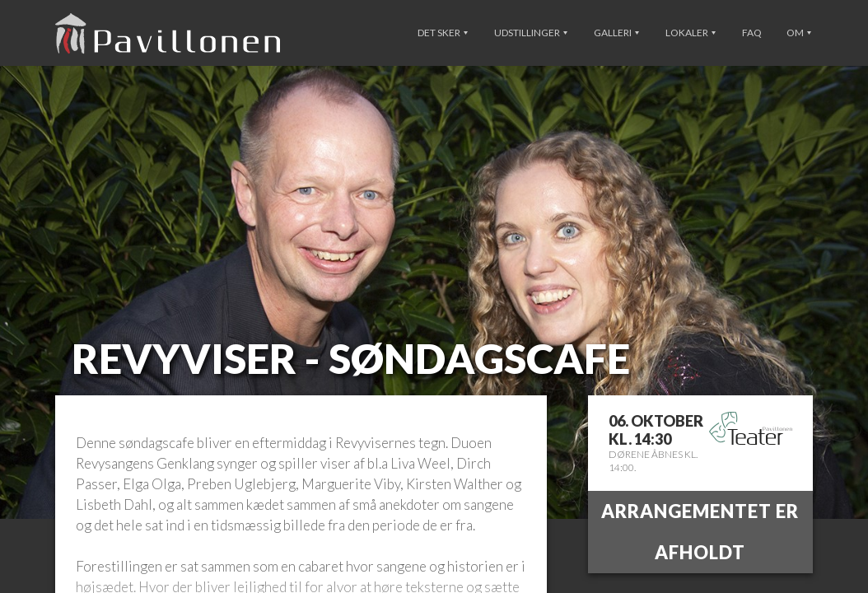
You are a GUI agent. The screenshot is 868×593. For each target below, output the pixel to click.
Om (799, 33)
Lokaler (691, 33)
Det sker (443, 33)
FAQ (752, 33)
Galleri (616, 33)
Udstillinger (531, 33)
